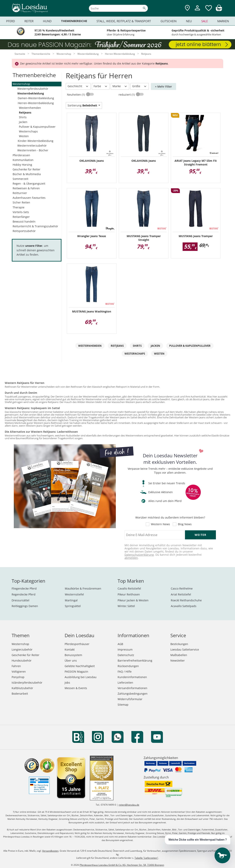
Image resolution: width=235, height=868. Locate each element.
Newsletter (178, 660)
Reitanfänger (21, 217)
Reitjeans (25, 112)
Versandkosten (50, 851)
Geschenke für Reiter (26, 169)
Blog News (185, 524)
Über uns (71, 660)
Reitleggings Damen (25, 606)
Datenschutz (126, 655)
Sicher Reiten (21, 202)
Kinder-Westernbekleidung (36, 141)
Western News (160, 524)
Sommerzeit (20, 179)
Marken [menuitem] (223, 21)
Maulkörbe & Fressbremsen (83, 588)
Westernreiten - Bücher (33, 150)
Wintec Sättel (126, 606)
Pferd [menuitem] (11, 21)
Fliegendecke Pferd (24, 588)
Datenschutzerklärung (139, 555)
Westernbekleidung (31, 93)
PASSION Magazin (76, 672)
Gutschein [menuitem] (169, 21)
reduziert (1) (127, 95)
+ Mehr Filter (163, 86)
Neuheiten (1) (76, 95)
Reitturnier (20, 193)
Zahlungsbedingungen (133, 694)
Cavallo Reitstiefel (129, 588)
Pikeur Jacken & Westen (133, 600)
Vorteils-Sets (21, 212)
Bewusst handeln (24, 221)
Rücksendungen (128, 666)
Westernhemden (30, 108)
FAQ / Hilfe (125, 672)
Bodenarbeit (20, 694)
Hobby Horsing (22, 165)
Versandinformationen (132, 688)
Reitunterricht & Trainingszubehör (35, 226)
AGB (120, 644)
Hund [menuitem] (47, 21)
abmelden (131, 558)
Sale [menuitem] (205, 21)
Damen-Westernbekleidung (36, 98)
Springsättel (73, 606)
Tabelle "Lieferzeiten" (146, 858)
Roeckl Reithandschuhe (186, 600)
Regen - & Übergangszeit (29, 183)
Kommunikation (23, 160)
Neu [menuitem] (189, 21)
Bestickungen (179, 644)
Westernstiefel (74, 594)
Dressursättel (20, 600)
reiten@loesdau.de (129, 805)
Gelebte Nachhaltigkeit (80, 666)
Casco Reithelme (182, 588)
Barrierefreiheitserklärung (135, 660)
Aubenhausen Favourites (29, 198)
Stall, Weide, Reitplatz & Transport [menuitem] (124, 21)
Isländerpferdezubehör (27, 683)
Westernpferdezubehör (33, 89)
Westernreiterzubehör (32, 146)
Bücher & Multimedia (27, 174)
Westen (24, 136)
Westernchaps (28, 131)
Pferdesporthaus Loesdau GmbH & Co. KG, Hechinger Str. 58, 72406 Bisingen (122, 865)
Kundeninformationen (132, 677)
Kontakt (70, 649)
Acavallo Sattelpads (184, 606)
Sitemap (123, 705)
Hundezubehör (22, 660)
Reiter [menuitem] (29, 21)
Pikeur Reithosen (129, 594)
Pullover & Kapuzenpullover (37, 127)
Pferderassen (21, 155)
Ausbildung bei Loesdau (81, 677)
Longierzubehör (22, 649)
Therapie (19, 207)
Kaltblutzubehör (22, 688)
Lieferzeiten (125, 683)
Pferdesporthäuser (77, 644)
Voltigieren (19, 672)
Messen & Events (76, 688)
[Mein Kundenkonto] (197, 11)
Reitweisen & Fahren (26, 188)
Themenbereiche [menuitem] (74, 21)
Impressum (125, 649)
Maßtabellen (179, 655)
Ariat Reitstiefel (181, 594)
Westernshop (21, 84)
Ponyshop (18, 677)
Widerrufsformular (130, 699)
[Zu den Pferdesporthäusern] (187, 8)
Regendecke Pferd (24, 594)
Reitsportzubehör (24, 231)
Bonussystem (73, 655)
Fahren (16, 666)
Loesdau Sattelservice (185, 649)
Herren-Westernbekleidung (36, 103)
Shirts (23, 117)
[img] (219, 10)
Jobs (67, 683)
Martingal (71, 600)
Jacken (23, 122)
